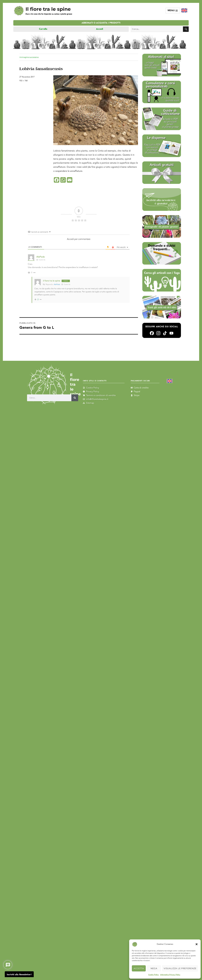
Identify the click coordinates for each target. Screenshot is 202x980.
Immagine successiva (29, 57)
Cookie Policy (154, 975)
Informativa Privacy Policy (170, 975)
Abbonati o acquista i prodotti (101, 23)
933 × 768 (23, 81)
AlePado (57, 285)
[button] (197, 944)
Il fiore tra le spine (48, 9)
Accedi (100, 29)
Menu (173, 11)
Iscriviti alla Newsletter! (19, 975)
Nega (154, 968)
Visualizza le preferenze (180, 968)
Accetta (139, 968)
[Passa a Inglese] (184, 10)
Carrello (43, 29)
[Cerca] (75, 398)
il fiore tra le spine (52, 281)
